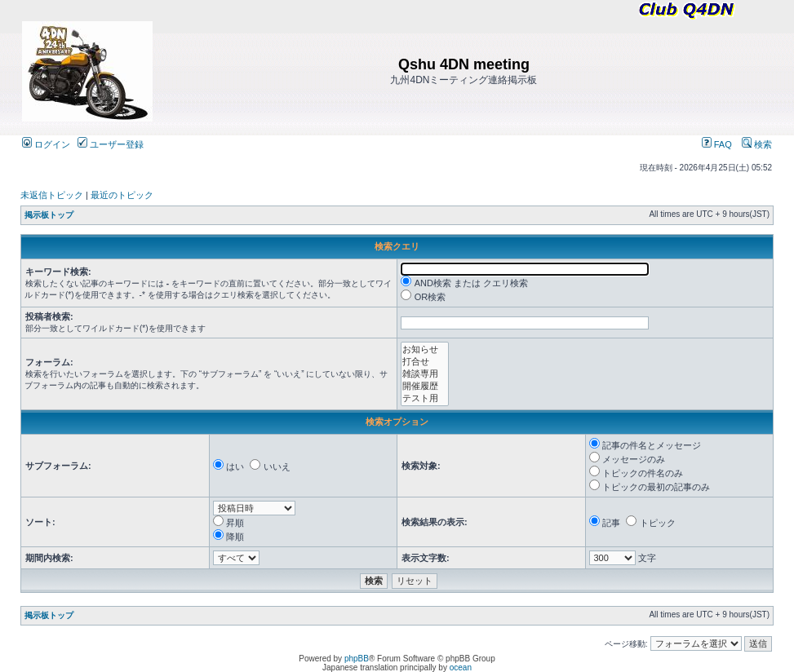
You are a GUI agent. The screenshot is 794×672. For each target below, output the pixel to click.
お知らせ (425, 349)
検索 (757, 144)
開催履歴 (425, 386)
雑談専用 (425, 374)
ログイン (46, 144)
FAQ (717, 144)
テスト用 (425, 398)
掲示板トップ (49, 215)
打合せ (425, 362)
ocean (461, 668)
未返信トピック (52, 195)
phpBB (357, 659)
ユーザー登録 (111, 144)
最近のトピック (122, 195)
